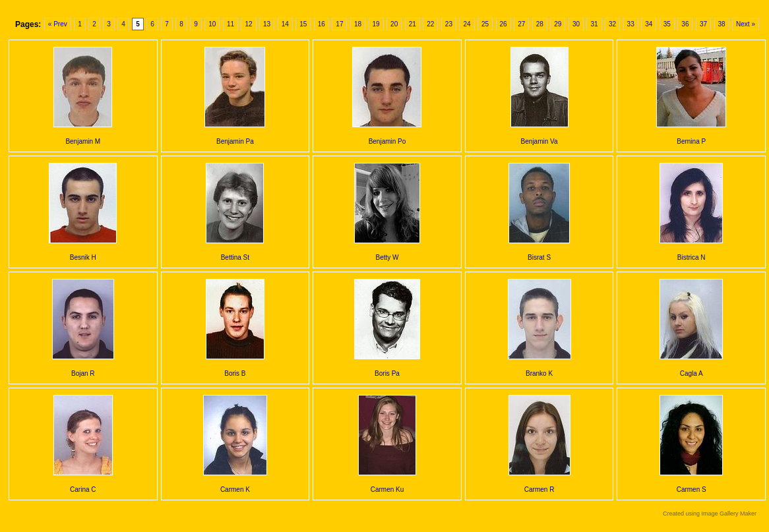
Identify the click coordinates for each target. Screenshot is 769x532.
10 (212, 24)
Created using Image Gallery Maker (710, 514)
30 (576, 24)
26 (504, 24)
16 (322, 24)
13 (267, 24)
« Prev (58, 24)
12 (248, 24)
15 (303, 24)
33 (631, 24)
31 (594, 24)
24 (467, 24)
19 (376, 24)
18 (358, 24)
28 (540, 24)
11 (231, 24)
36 (685, 24)
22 (430, 24)
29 (558, 24)
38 (722, 24)
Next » (746, 24)
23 (449, 24)
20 (394, 24)
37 (703, 24)
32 (612, 24)
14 (285, 24)
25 (485, 24)
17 (339, 24)
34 (649, 24)
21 (413, 24)
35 (667, 24)
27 (521, 24)
